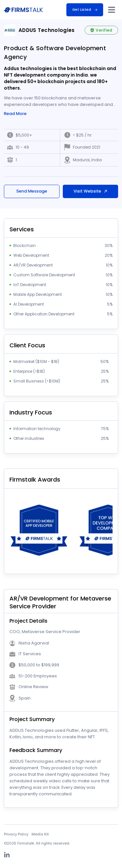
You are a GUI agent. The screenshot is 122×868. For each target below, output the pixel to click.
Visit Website (91, 191)
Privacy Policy (16, 834)
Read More (15, 114)
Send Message (32, 191)
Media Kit (40, 834)
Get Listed (85, 10)
